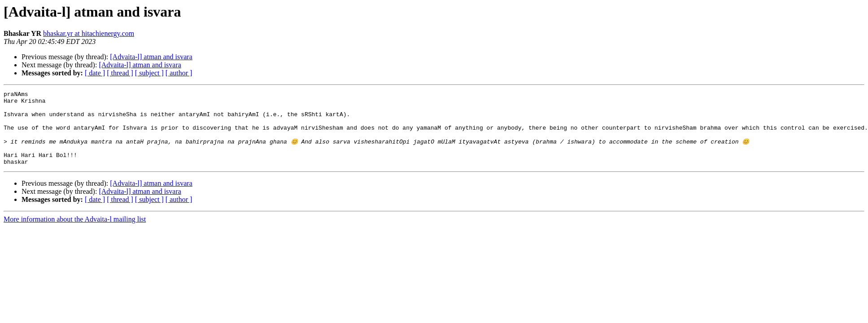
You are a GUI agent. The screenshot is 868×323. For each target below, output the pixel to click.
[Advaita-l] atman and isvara (151, 57)
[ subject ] (149, 73)
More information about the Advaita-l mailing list (75, 234)
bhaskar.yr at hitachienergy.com (89, 33)
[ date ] (95, 73)
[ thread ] (120, 73)
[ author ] (179, 73)
